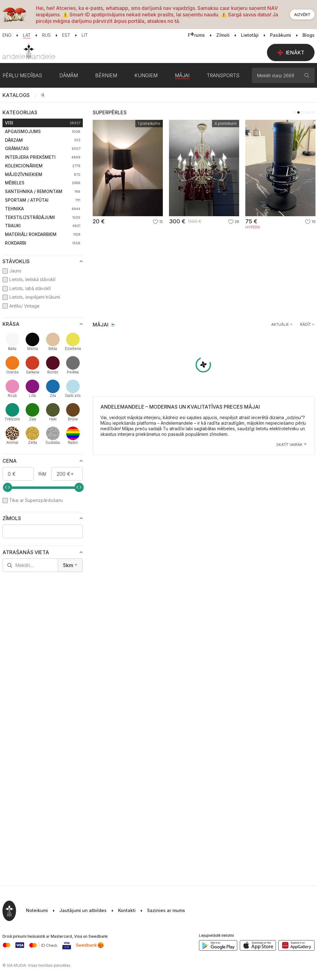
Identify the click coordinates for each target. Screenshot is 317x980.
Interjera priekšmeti (43, 157)
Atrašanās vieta (26, 552)
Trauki (43, 226)
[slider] (7, 487)
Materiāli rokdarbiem (43, 234)
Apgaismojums (43, 131)
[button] (160, 911)
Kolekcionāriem (43, 166)
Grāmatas (43, 148)
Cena (10, 461)
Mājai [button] (182, 75)
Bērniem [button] (106, 75)
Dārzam (43, 140)
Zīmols (12, 518)
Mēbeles (43, 183)
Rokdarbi (43, 243)
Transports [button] (223, 75)
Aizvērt (302, 15)
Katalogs (16, 95)
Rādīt (305, 325)
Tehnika (43, 209)
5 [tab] (310, 112)
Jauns (15, 271)
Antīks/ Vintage (24, 306)
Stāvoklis (16, 261)
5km (68, 565)
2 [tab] (298, 112)
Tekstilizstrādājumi (43, 217)
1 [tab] (295, 112)
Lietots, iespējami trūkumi (35, 297)
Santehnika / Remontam (43, 191)
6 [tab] (313, 112)
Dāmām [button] (69, 75)
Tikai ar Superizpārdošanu (36, 500)
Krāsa (11, 324)
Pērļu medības (22, 75)
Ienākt (291, 53)
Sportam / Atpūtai (43, 200)
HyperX (253, 227)
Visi (43, 123)
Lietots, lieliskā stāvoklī (32, 279)
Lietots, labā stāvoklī (30, 288)
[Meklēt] (307, 75)
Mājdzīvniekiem (43, 174)
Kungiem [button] (146, 75)
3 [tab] (302, 112)
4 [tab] (306, 112)
